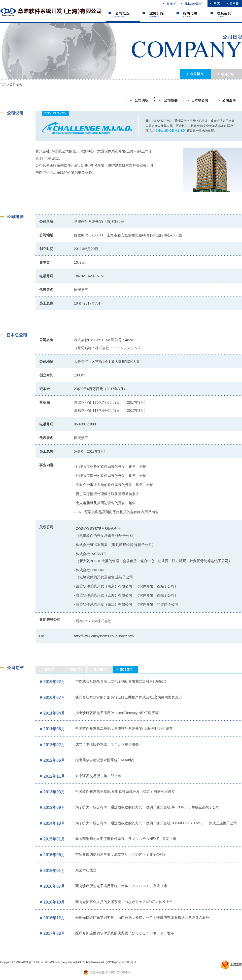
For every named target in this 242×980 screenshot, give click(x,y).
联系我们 (225, 14)
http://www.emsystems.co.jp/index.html (104, 636)
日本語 (233, 3)
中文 (216, 3)
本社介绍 (227, 74)
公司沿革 (228, 100)
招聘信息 (191, 14)
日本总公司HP (192, 3)
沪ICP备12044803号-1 (121, 962)
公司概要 (169, 100)
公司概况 (123, 16)
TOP (3, 85)
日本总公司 (198, 100)
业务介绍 (157, 14)
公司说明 (140, 100)
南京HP (170, 3)
